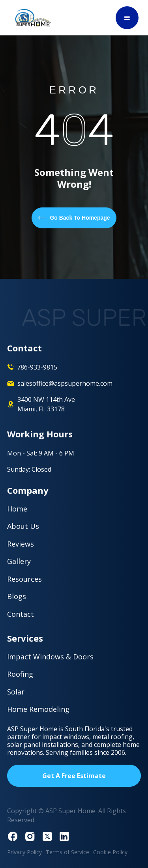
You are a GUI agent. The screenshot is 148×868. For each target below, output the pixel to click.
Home (17, 509)
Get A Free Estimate (74, 776)
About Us (23, 526)
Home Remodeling (38, 709)
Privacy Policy (24, 852)
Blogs (17, 596)
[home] (31, 18)
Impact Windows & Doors (50, 657)
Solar (16, 692)
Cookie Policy (110, 852)
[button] (127, 18)
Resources (24, 579)
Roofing (20, 674)
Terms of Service (67, 852)
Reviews (21, 544)
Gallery (19, 561)
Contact (21, 614)
